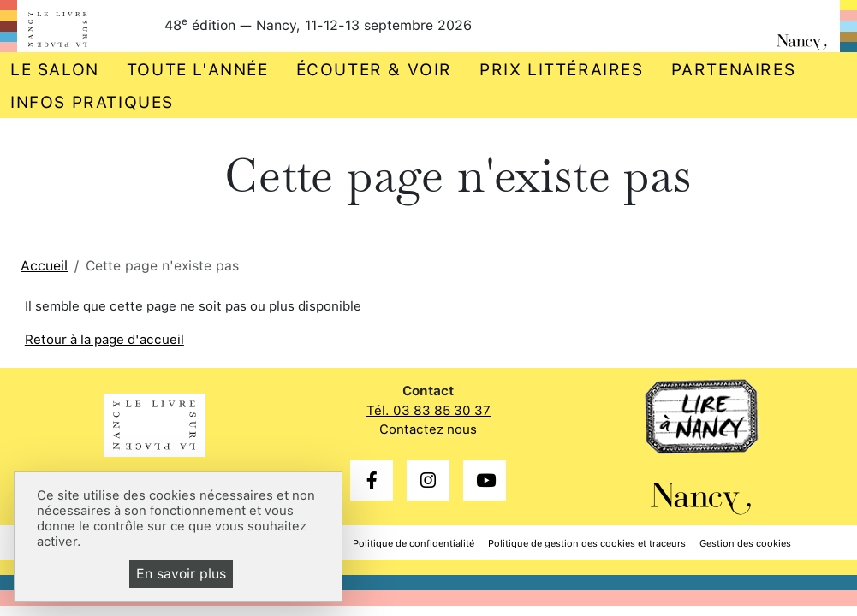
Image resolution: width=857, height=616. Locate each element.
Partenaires (734, 70)
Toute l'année (198, 70)
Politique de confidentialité (414, 543)
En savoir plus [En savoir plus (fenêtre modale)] (181, 574)
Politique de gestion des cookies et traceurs (587, 543)
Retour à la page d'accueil (104, 340)
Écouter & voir (374, 70)
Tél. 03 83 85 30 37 (428, 411)
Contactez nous (428, 429)
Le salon (55, 70)
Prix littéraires (562, 70)
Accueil (44, 266)
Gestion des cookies (745, 543)
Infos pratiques (92, 102)
